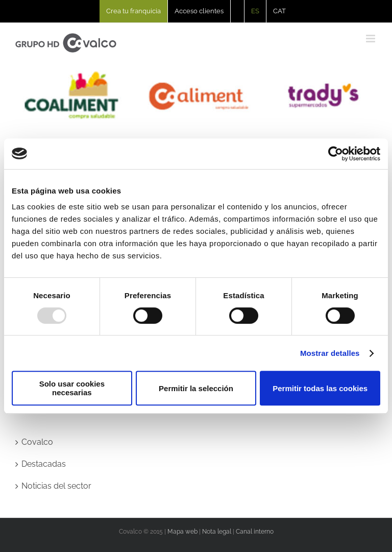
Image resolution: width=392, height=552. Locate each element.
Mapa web (182, 532)
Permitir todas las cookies (320, 388)
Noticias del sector (56, 486)
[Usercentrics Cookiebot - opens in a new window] (336, 154)
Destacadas (44, 464)
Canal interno (255, 532)
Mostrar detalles (330, 353)
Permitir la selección (196, 388)
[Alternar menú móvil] (371, 39)
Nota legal (217, 532)
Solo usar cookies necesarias (72, 388)
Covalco (37, 442)
